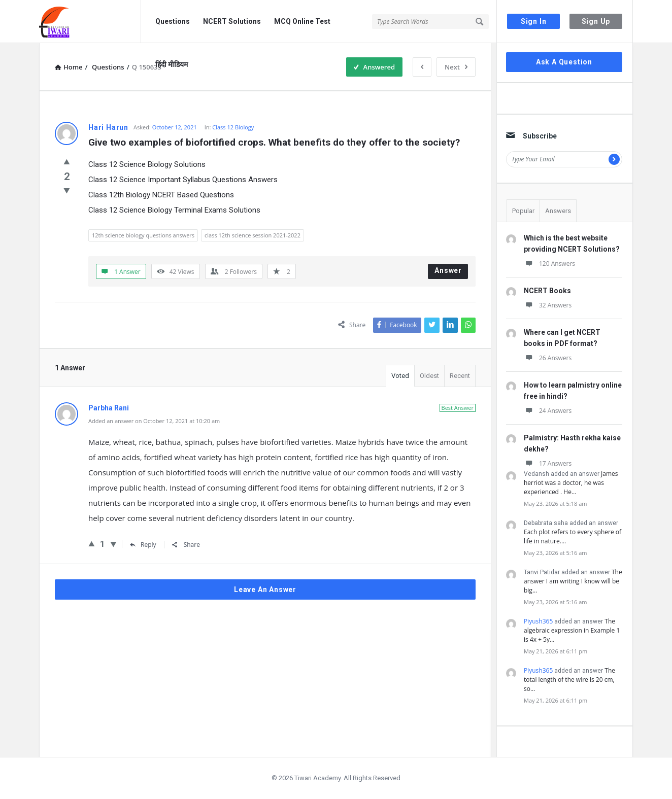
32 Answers (548, 305)
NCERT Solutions (232, 21)
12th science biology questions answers (143, 235)
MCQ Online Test (302, 21)
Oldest (429, 376)
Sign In (534, 21)
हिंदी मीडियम (172, 64)
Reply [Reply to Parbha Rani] (143, 545)
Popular (523, 211)
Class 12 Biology (233, 127)
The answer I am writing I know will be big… (573, 581)
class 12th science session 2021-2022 (253, 235)
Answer (448, 270)
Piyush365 (538, 621)
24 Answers (548, 411)
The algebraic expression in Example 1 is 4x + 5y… (572, 630)
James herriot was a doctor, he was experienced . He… (571, 483)
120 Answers (549, 264)
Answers (558, 211)
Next (456, 67)
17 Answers (548, 463)
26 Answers (548, 358)
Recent (460, 376)
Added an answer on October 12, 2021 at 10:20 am (154, 421)
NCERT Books (547, 291)
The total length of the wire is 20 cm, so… (569, 680)
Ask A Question (564, 62)
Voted (400, 376)
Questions (173, 21)
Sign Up (596, 21)
